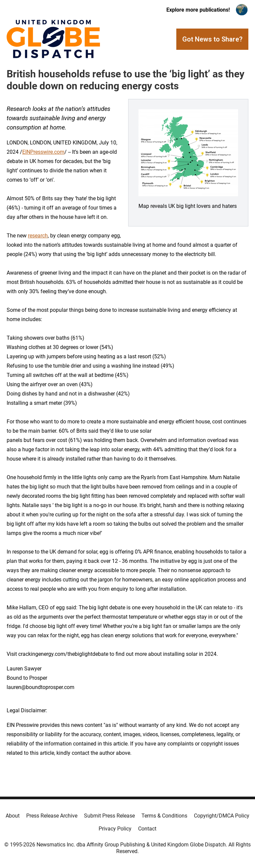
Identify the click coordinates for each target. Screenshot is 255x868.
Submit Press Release (109, 816)
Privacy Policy (115, 829)
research (38, 236)
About (13, 816)
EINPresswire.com (43, 152)
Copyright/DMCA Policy (222, 816)
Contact (147, 829)
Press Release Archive (52, 816)
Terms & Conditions (164, 816)
